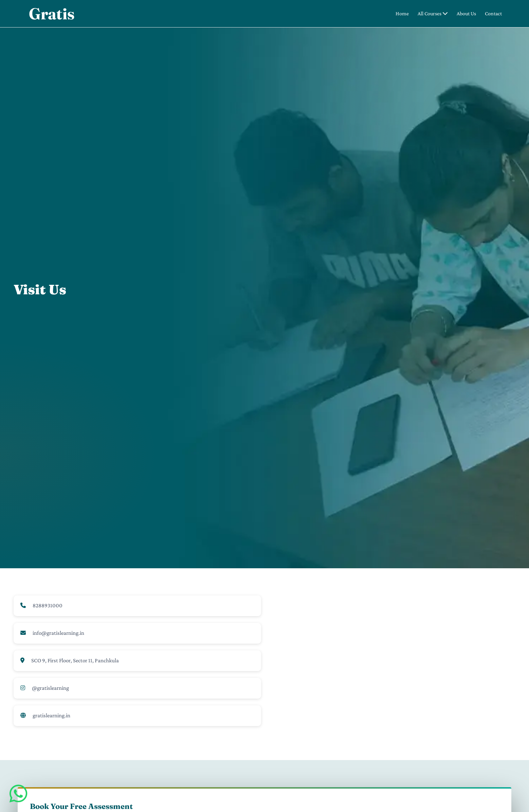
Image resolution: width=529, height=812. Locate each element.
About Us (466, 13)
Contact (493, 13)
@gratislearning (50, 688)
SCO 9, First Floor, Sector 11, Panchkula (75, 660)
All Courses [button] (433, 13)
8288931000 (48, 605)
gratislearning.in (51, 715)
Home (402, 13)
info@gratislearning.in (58, 633)
